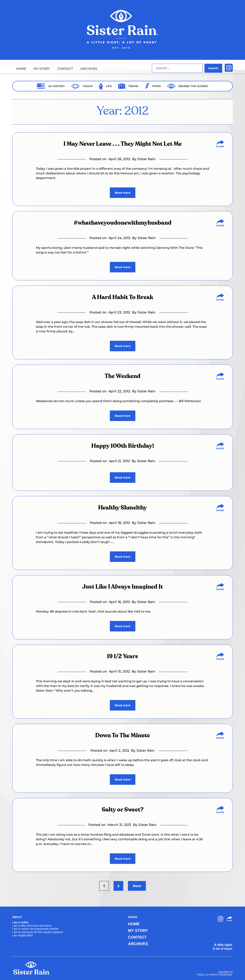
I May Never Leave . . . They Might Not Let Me (123, 144)
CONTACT (65, 69)
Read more (123, 193)
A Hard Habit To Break (123, 297)
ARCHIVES (89, 69)
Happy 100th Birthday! (123, 446)
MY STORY (42, 69)
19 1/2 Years (122, 656)
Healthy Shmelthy (122, 508)
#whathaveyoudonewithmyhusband (122, 223)
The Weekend (122, 376)
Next (137, 886)
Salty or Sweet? (123, 810)
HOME (21, 69)
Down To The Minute (123, 735)
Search (213, 68)
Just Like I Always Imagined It (122, 587)
